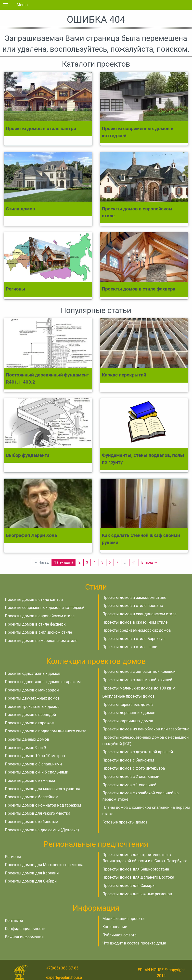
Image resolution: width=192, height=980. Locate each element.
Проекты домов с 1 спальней (129, 785)
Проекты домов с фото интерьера (134, 768)
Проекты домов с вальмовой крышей (137, 680)
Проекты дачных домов (27, 739)
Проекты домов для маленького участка (43, 789)
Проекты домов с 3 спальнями (33, 764)
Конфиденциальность (25, 929)
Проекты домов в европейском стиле (40, 616)
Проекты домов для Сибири (31, 881)
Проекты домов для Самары (129, 886)
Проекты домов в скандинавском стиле (140, 614)
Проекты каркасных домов (128, 705)
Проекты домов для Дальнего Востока (138, 877)
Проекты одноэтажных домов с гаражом (43, 682)
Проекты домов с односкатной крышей (139, 671)
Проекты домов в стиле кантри (34, 599)
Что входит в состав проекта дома (134, 943)
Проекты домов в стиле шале (130, 647)
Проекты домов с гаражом (30, 723)
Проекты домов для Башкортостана (136, 869)
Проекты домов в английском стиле (38, 632)
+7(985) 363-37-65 (62, 968)
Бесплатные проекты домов (129, 696)
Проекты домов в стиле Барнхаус (134, 639)
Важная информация (24, 937)
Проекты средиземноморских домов (137, 630)
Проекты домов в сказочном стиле (135, 622)
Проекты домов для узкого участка (38, 813)
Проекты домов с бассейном (32, 797)
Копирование (115, 927)
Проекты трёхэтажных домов (32, 707)
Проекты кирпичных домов (128, 721)
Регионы (13, 857)
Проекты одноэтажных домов (33, 673)
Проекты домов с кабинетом (32, 822)
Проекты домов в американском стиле (41, 641)
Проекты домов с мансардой (32, 690)
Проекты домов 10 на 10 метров (35, 756)
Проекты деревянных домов (129, 713)
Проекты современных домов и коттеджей (45, 608)
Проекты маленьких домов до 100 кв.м (139, 688)
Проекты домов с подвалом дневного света (46, 731)
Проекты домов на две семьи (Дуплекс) (42, 830)
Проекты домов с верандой (31, 715)
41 (134, 562)
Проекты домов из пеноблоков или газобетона (146, 729)
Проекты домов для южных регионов (137, 894)
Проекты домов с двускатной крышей (138, 752)
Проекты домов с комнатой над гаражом (43, 805)
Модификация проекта (124, 919)
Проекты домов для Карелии (32, 873)
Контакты (14, 921)
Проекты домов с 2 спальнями (131, 777)
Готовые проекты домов (125, 822)
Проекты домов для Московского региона (44, 865)
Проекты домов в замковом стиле (134, 598)
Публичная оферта (120, 935)
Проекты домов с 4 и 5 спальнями (37, 772)
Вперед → (149, 562)
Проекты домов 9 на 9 (25, 748)
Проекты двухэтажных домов (32, 698)
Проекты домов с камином (30, 780)
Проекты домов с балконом (128, 760)
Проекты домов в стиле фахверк (35, 624)
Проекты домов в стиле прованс (133, 606)
